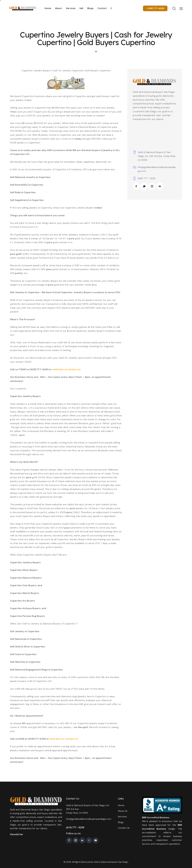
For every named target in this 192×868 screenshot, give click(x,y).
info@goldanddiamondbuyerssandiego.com (89, 819)
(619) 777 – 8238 (147, 178)
